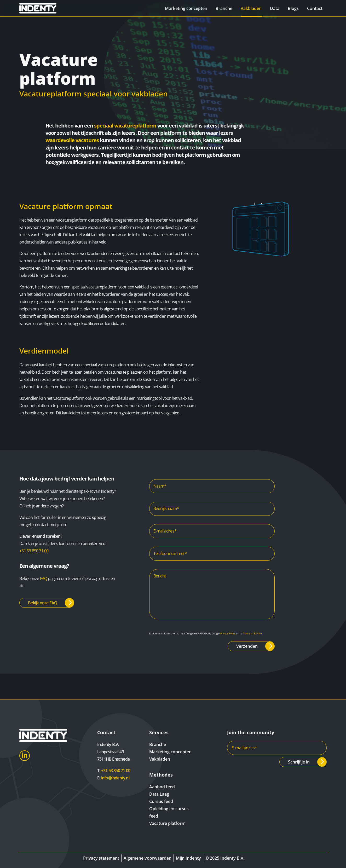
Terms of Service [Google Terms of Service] (252, 633)
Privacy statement (101, 858)
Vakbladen (251, 8)
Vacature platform (167, 823)
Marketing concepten (186, 8)
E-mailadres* (165, 531)
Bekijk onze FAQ (43, 603)
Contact (315, 8)
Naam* (160, 486)
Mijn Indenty (188, 858)
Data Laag (159, 794)
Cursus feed (161, 801)
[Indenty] (43, 8)
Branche (224, 8)
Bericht (160, 576)
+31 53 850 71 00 (34, 551)
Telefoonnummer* (170, 553)
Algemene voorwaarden (148, 858)
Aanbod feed (162, 787)
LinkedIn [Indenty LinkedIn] (25, 756)
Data (275, 8)
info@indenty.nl (115, 778)
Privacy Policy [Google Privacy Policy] (228, 633)
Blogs (293, 8)
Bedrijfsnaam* (166, 508)
